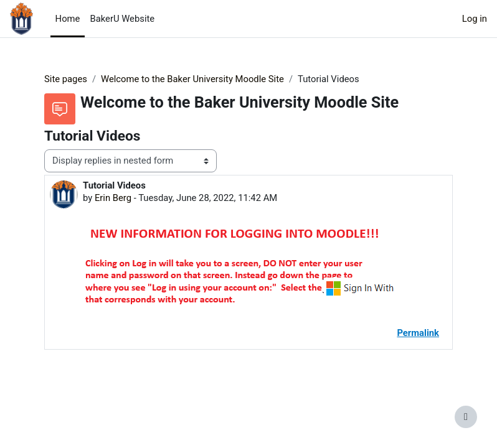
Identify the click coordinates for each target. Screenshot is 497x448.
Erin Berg (113, 198)
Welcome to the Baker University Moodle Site (192, 79)
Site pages (66, 79)
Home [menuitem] (68, 19)
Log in (475, 19)
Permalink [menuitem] (418, 333)
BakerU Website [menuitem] (122, 19)
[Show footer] (466, 417)
